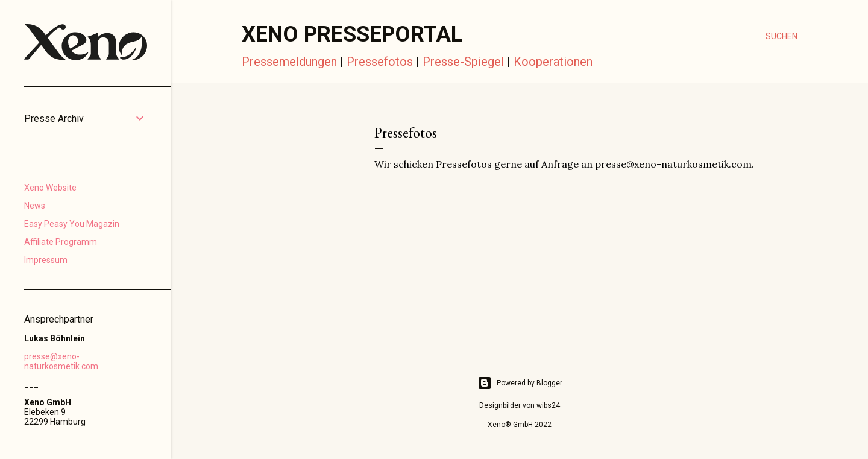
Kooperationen (553, 62)
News (35, 206)
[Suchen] (782, 36)
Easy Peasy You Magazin (72, 224)
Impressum (46, 260)
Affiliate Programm (61, 242)
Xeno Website (50, 188)
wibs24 (548, 405)
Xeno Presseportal (352, 34)
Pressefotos (380, 62)
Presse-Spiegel (463, 62)
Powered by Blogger (520, 383)
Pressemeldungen (289, 62)
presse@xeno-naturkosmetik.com (61, 361)
